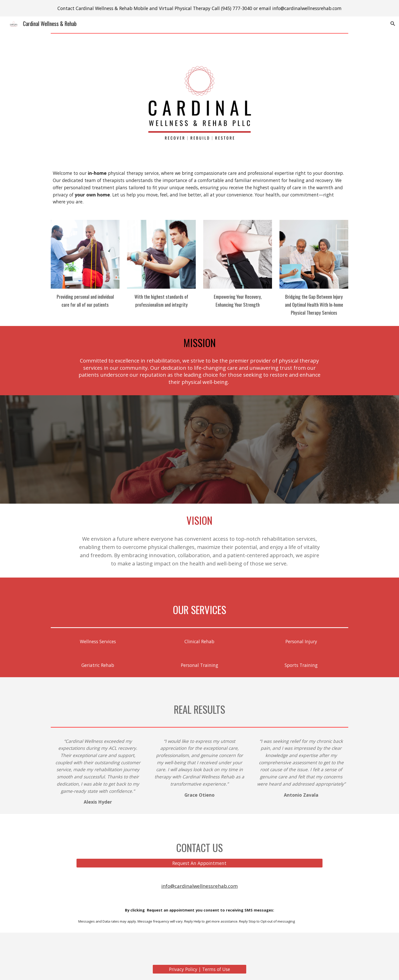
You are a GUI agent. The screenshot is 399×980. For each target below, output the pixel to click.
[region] (199, 8)
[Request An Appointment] (199, 863)
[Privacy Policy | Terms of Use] (199, 969)
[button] (393, 24)
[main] (199, 187)
